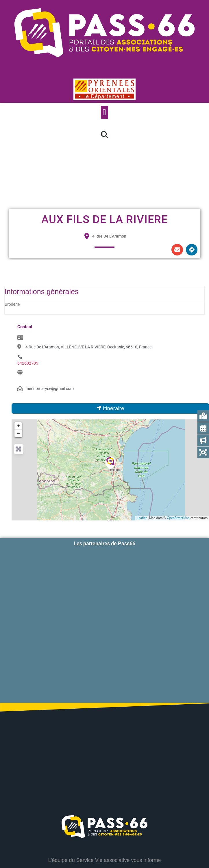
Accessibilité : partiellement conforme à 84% (105, 844)
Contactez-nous (145, 822)
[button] (105, 112)
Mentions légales (105, 861)
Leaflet (142, 518)
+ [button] (18, 426)
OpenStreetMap (178, 518)
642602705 (28, 363)
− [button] (18, 434)
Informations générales (42, 292)
